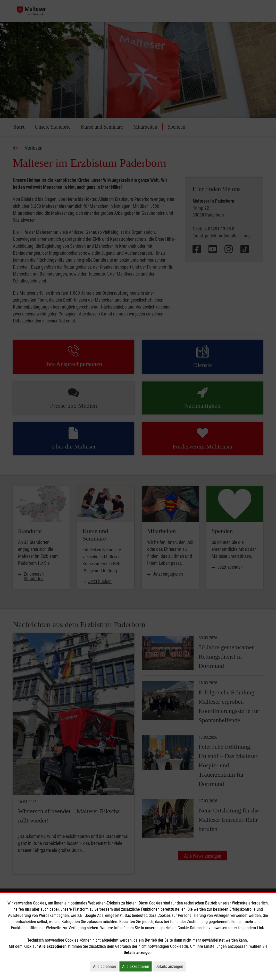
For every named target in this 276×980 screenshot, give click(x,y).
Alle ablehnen (106, 966)
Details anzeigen (171, 966)
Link (260, 928)
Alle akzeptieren (137, 966)
